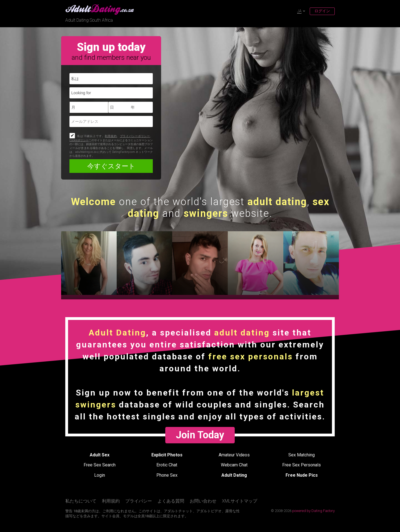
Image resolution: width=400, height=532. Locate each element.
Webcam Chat (234, 465)
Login (100, 475)
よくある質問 (171, 501)
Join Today (200, 435)
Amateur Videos (234, 455)
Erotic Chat (167, 465)
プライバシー (139, 501)
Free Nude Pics (302, 475)
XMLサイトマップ (240, 501)
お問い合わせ (203, 501)
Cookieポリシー (79, 140)
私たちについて (81, 501)
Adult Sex (100, 455)
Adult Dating (234, 475)
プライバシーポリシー (135, 136)
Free (100, 465)
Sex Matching (302, 455)
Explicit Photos (167, 455)
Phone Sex (167, 475)
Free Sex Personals (302, 465)
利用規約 (111, 136)
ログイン (322, 11)
